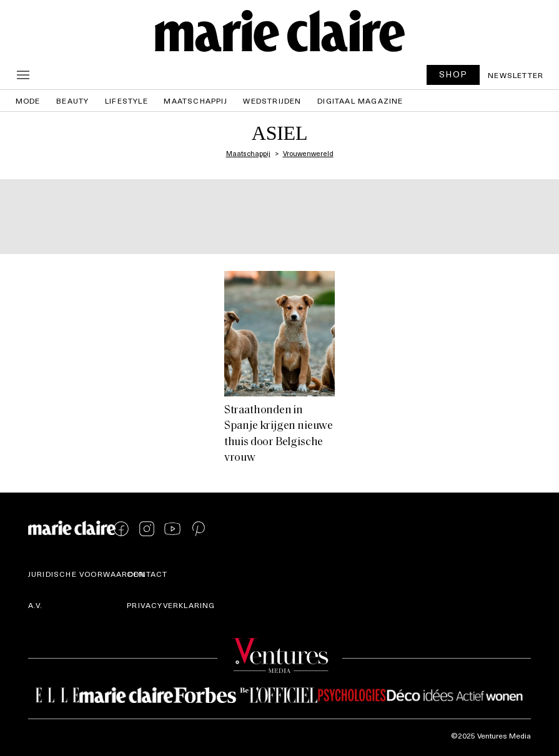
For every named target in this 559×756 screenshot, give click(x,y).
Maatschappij (195, 101)
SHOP (453, 74)
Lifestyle (126, 101)
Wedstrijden (272, 101)
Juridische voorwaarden (87, 574)
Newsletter (516, 75)
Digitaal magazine (360, 101)
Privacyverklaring (171, 605)
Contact (147, 574)
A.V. (36, 605)
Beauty (72, 101)
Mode (28, 101)
